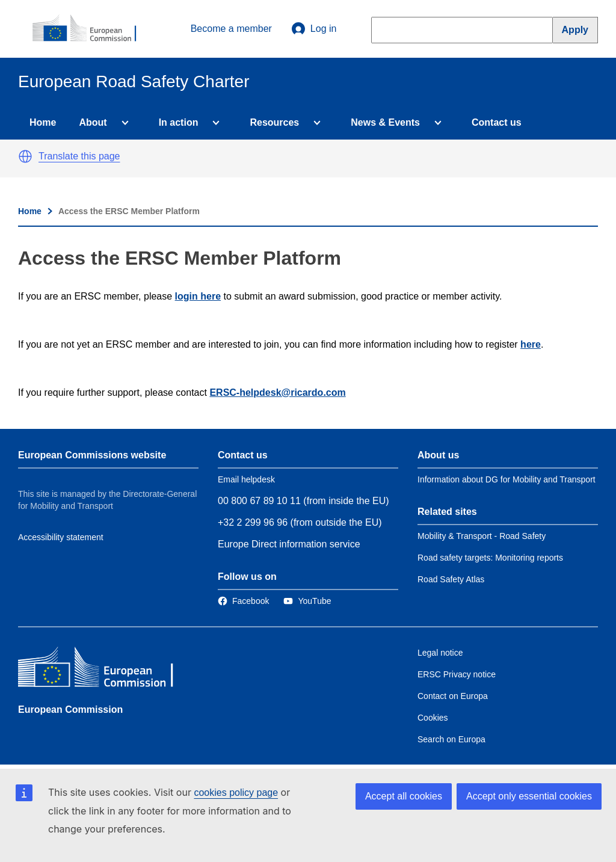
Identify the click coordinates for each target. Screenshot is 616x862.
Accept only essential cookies (529, 796)
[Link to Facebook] (243, 601)
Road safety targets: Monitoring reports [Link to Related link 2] (490, 558)
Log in (314, 29)
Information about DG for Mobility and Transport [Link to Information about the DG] (507, 479)
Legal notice (440, 653)
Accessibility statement (61, 537)
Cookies (433, 718)
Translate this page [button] (79, 156)
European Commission (70, 710)
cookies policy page (236, 793)
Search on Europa (451, 739)
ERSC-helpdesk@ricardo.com (277, 393)
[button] (25, 156)
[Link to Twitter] (307, 601)
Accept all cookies (404, 796)
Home (43, 122)
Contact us (497, 122)
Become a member (231, 29)
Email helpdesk (246, 479)
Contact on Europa (453, 696)
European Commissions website (92, 455)
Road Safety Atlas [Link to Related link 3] (451, 579)
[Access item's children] (123, 123)
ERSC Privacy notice (457, 674)
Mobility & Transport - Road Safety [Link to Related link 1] (482, 536)
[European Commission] (91, 29)
